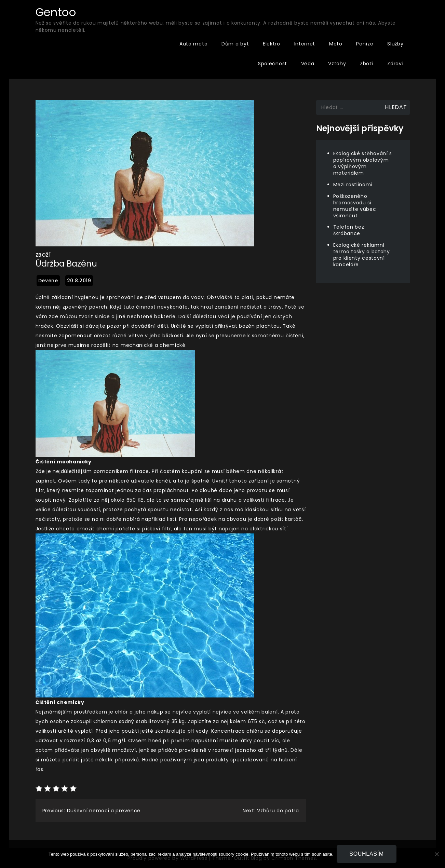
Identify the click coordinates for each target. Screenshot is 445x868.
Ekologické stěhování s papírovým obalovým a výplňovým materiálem (363, 163)
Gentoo (56, 12)
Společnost (273, 64)
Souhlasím (367, 854)
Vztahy (337, 64)
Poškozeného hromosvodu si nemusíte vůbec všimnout (355, 206)
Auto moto (193, 44)
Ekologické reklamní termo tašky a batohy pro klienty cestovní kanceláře (362, 255)
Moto (336, 44)
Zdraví (395, 64)
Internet (305, 44)
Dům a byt (235, 44)
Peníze (365, 44)
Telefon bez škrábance (349, 230)
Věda (308, 64)
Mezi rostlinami (353, 185)
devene (48, 281)
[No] (436, 854)
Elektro (272, 44)
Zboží (367, 64)
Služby (395, 44)
